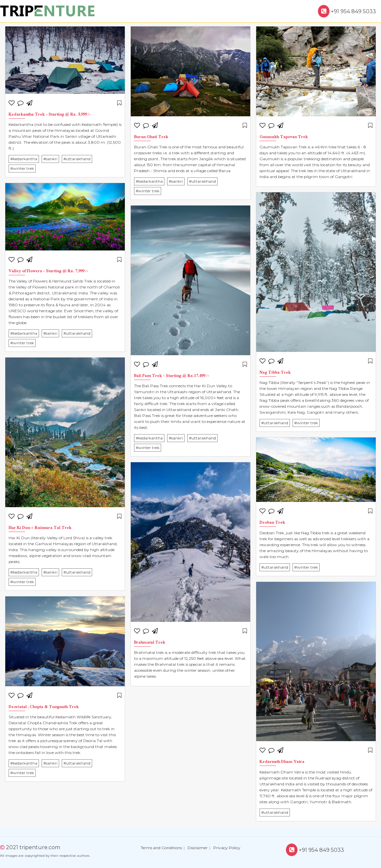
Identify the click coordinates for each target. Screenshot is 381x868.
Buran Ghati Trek (151, 137)
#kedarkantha (24, 159)
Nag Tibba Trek (275, 373)
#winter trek (22, 168)
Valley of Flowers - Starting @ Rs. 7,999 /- (49, 271)
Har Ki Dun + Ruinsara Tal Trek (40, 528)
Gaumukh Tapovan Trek (284, 137)
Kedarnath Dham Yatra (282, 762)
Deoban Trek (272, 523)
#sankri (50, 159)
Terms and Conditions (161, 848)
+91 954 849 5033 (347, 11)
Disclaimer (198, 848)
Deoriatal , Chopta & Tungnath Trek (44, 707)
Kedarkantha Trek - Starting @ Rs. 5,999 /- (50, 115)
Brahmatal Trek (150, 643)
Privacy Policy (227, 848)
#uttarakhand (77, 159)
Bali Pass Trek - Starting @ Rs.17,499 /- (172, 376)
